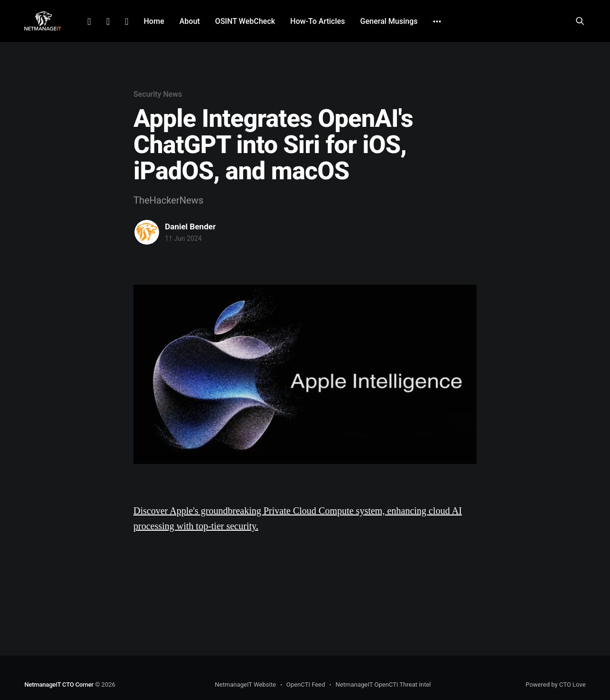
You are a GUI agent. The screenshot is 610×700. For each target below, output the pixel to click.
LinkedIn (89, 21)
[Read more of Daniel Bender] (147, 232)
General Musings (389, 21)
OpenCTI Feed (306, 685)
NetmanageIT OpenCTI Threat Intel (383, 685)
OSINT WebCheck (245, 21)
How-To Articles (318, 21)
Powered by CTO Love (556, 685)
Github (127, 21)
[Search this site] (580, 21)
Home (154, 21)
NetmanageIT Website (245, 685)
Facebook (108, 21)
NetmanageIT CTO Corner (59, 685)
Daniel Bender (190, 226)
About (189, 21)
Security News (158, 94)
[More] (437, 21)
